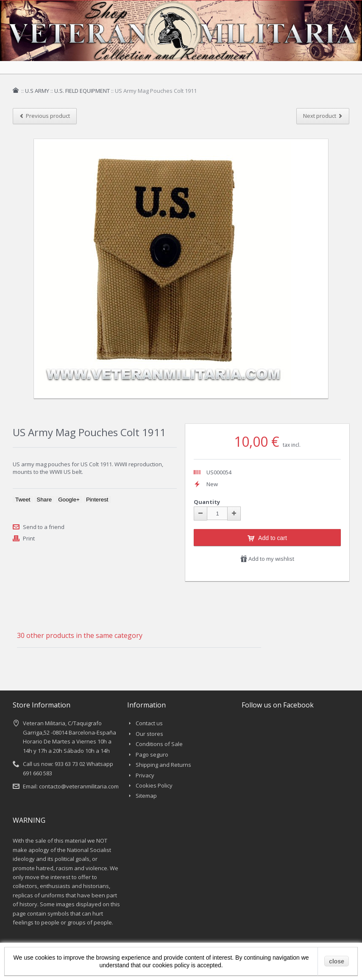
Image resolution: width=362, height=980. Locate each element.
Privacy (145, 775)
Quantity (207, 502)
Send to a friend (44, 527)
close (337, 961)
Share (45, 500)
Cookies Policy (154, 785)
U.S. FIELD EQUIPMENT (82, 91)
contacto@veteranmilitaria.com (79, 786)
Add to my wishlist (267, 559)
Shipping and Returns (163, 765)
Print (29, 538)
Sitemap (146, 796)
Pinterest (97, 500)
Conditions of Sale (159, 744)
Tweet (23, 500)
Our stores (149, 734)
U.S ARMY (37, 91)
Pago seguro (152, 754)
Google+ (69, 500)
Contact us (149, 723)
